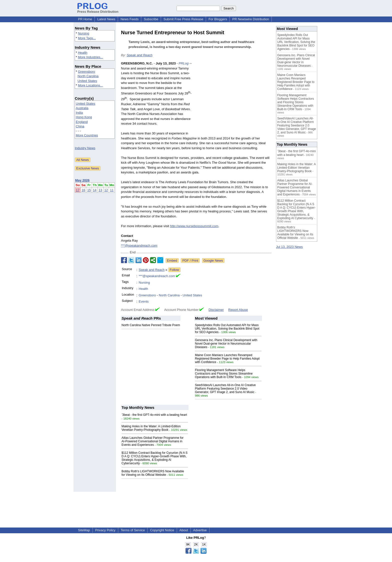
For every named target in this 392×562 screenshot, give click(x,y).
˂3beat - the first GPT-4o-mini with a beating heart (154, 415)
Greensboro (87, 72)
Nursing (84, 33)
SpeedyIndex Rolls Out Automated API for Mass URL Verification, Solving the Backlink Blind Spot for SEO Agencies (227, 329)
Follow (174, 270)
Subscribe (151, 19)
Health (83, 53)
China (80, 126)
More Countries (87, 135)
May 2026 (82, 180)
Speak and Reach (139, 55)
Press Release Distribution (98, 10)
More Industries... (90, 57)
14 (95, 190)
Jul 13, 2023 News (289, 247)
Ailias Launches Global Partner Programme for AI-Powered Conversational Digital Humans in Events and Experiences (152, 441)
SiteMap (84, 530)
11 (112, 190)
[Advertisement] (233, 98)
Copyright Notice (162, 530)
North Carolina (88, 76)
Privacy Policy (105, 530)
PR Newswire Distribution (251, 19)
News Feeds (129, 19)
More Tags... (87, 38)
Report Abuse (238, 310)
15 (89, 190)
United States (87, 81)
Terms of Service (133, 530)
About (184, 530)
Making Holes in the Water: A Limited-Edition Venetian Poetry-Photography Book (151, 428)
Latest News (106, 19)
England (82, 122)
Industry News (85, 148)
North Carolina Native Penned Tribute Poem (151, 325)
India (79, 113)
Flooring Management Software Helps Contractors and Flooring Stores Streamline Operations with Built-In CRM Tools (224, 374)
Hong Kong (84, 117)
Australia (82, 108)
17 (78, 190)
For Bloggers (218, 19)
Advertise (200, 530)
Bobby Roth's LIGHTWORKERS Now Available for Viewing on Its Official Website (153, 473)
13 (100, 190)
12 (106, 190)
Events (144, 301)
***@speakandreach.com (139, 246)
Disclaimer (216, 310)
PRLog (183, 63)
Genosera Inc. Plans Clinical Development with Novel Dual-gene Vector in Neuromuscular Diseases (226, 344)
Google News (213, 261)
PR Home (85, 19)
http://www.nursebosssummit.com (194, 226)
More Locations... (90, 85)
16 (83, 190)
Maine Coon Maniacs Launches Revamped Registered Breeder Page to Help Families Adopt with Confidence (227, 359)
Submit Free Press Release (183, 19)
